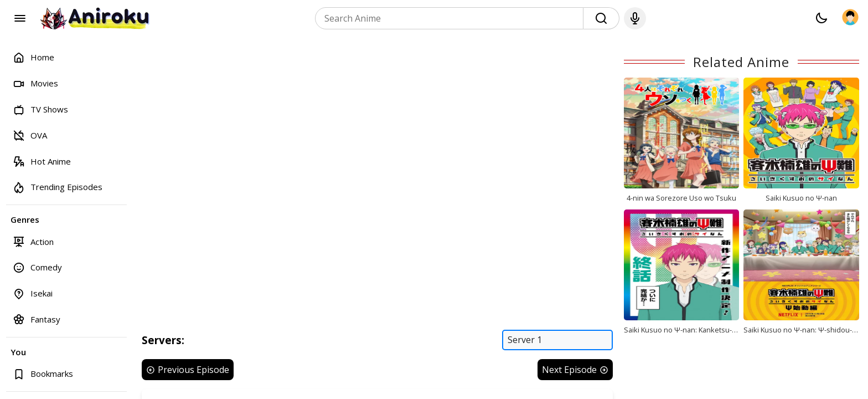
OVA (30, 135)
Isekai (33, 293)
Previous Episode (188, 370)
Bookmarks (43, 374)
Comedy (37, 267)
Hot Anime (42, 161)
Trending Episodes (58, 187)
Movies (35, 83)
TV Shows (40, 109)
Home (33, 57)
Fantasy (37, 319)
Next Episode (575, 370)
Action (33, 241)
